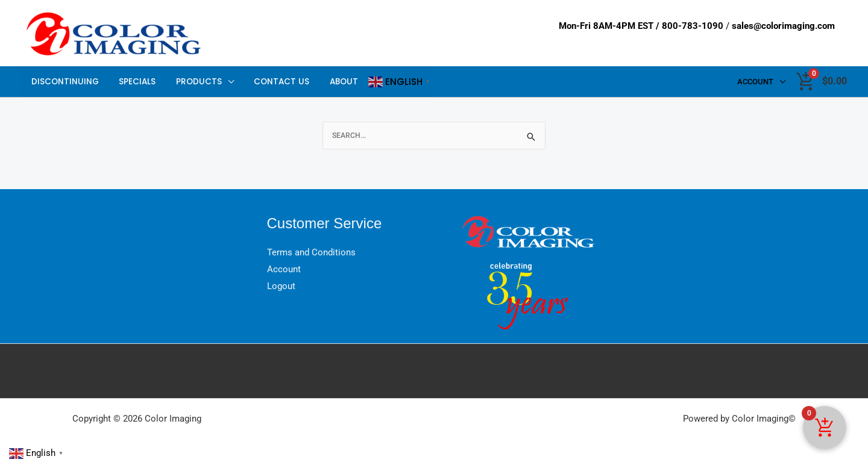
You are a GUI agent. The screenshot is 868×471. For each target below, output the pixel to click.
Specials (132, 82)
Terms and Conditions (311, 252)
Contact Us (268, 82)
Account (284, 269)
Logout (281, 286)
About (326, 82)
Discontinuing (63, 82)
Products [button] (189, 82)
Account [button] (757, 82)
